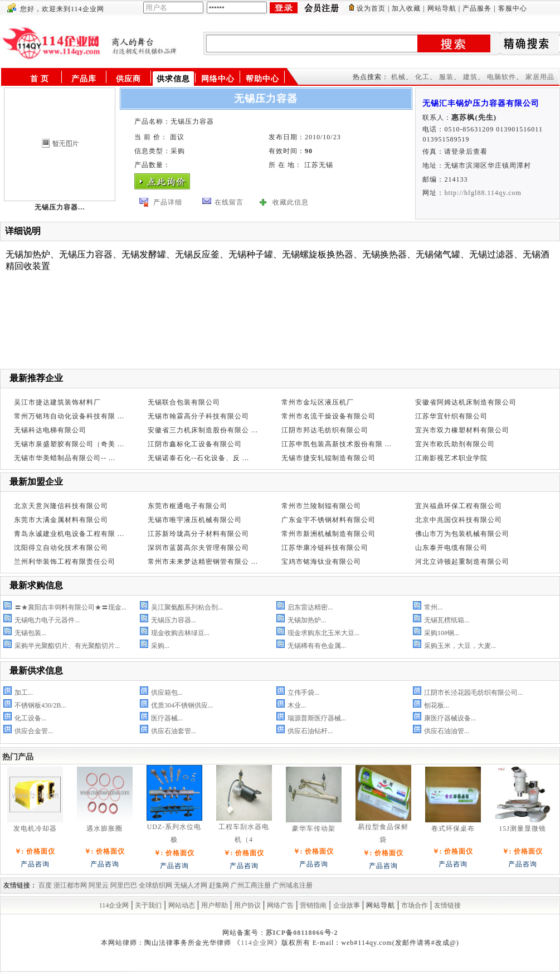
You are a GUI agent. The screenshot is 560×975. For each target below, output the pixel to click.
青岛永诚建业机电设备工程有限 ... (69, 534)
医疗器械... (167, 718)
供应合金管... (34, 731)
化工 (422, 77)
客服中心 (513, 8)
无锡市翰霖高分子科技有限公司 (198, 416)
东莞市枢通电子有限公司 (188, 506)
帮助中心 (262, 79)
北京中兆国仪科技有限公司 (459, 520)
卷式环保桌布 (453, 828)
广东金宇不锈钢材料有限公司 (328, 520)
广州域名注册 (293, 885)
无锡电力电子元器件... (47, 620)
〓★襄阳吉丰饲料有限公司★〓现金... (70, 607)
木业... (297, 705)
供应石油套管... (174, 731)
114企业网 (114, 905)
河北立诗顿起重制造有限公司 (462, 562)
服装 (446, 77)
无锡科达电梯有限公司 (50, 430)
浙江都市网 (70, 885)
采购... (160, 646)
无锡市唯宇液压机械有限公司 (195, 520)
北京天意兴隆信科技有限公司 (61, 506)
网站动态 (182, 905)
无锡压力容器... (174, 620)
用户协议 (247, 905)
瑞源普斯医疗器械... (317, 718)
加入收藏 (406, 8)
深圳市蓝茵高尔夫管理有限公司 (198, 548)
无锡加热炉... (307, 620)
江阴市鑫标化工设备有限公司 (195, 444)
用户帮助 (215, 905)
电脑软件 (501, 77)
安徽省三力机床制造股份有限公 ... (203, 430)
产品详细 (168, 202)
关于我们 (148, 905)
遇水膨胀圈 (104, 828)
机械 (398, 77)
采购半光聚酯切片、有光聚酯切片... (67, 646)
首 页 (40, 79)
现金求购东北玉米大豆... (323, 633)
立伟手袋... (303, 693)
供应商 (128, 79)
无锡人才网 (191, 885)
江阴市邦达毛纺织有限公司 (325, 430)
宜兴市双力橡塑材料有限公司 (462, 430)
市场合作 (415, 905)
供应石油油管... (447, 731)
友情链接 (447, 905)
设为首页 (371, 8)
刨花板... (437, 705)
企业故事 (347, 905)
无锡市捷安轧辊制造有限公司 (328, 458)
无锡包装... (30, 633)
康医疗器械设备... (450, 718)
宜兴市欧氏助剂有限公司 (455, 444)
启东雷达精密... (310, 607)
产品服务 (477, 8)
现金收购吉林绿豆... (180, 633)
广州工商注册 (251, 885)
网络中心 (218, 79)
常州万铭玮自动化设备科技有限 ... (69, 416)
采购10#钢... (442, 633)
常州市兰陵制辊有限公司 (321, 506)
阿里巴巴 (124, 885)
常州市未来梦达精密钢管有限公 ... (203, 562)
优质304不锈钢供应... (182, 705)
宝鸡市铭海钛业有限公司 (321, 562)
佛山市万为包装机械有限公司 (462, 534)
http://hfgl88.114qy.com (483, 193)
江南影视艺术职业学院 (451, 458)
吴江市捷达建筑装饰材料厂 (57, 402)
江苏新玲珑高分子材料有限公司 (198, 534)
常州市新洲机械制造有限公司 (328, 534)
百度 (45, 885)
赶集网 (219, 885)
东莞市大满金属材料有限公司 (61, 520)
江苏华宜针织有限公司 (451, 416)
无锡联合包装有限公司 (184, 402)
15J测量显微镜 (522, 828)
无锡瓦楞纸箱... (447, 620)
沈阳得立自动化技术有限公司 (61, 548)
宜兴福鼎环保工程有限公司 (459, 506)
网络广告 (280, 905)
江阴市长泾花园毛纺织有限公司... (473, 693)
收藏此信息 (291, 202)
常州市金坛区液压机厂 (318, 402)
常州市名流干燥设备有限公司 (328, 416)
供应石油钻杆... (310, 731)
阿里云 (99, 885)
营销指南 (313, 905)
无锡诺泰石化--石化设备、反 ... (198, 458)
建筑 (470, 77)
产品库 (84, 79)
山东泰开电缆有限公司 (451, 548)
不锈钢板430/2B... (40, 705)
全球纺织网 (155, 885)
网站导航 (442, 8)
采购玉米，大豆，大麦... (460, 646)
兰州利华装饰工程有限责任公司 (65, 562)
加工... (24, 693)
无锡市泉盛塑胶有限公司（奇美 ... (69, 444)
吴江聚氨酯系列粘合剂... (187, 607)
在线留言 (229, 202)
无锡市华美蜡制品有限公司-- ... (65, 458)
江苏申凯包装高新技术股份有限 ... (337, 444)
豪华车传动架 (314, 828)
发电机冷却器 (35, 828)
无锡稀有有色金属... (317, 646)
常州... (433, 607)
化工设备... (30, 718)
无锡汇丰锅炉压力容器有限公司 (481, 103)
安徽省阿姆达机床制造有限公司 (466, 402)
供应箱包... (167, 693)
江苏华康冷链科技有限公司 (325, 548)
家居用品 (540, 77)
